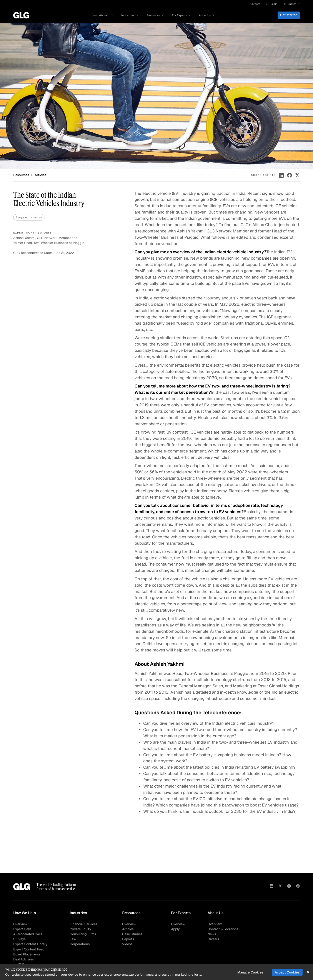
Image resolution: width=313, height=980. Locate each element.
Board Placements (27, 954)
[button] (272, 4)
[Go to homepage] (21, 15)
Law (73, 939)
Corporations (80, 944)
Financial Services (84, 924)
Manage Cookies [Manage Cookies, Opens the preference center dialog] (250, 972)
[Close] (308, 972)
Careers (255, 4)
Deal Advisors (24, 959)
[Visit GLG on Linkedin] (272, 887)
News (212, 934)
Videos (127, 944)
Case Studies (132, 934)
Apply (175, 929)
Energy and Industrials (29, 217)
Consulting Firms (83, 934)
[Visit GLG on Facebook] (298, 887)
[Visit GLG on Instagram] (289, 887)
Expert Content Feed (29, 949)
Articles (128, 929)
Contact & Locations (223, 929)
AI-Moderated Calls (28, 934)
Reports (128, 939)
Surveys (19, 939)
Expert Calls (22, 929)
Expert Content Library (30, 944)
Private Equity (80, 929)
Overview (20, 924)
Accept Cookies (287, 972)
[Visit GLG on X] (280, 887)
